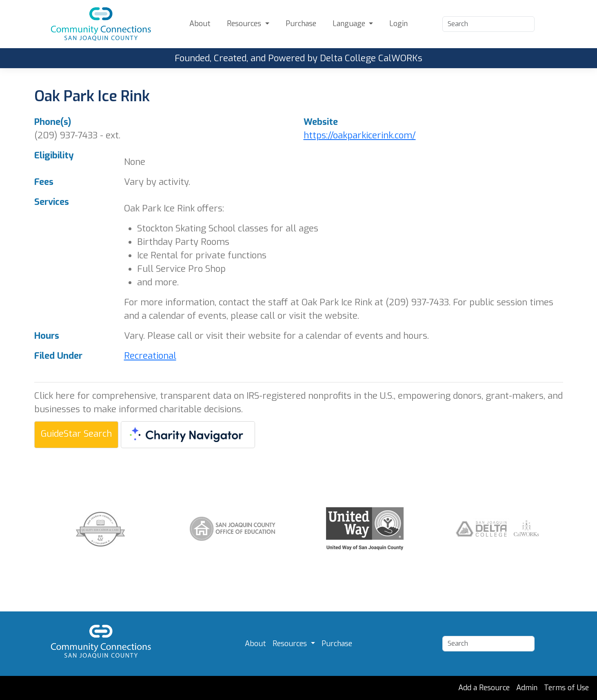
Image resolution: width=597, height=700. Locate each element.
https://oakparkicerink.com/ (360, 135)
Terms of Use (566, 688)
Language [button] (350, 24)
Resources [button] (245, 24)
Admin (527, 688)
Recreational (150, 356)
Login (398, 24)
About (200, 24)
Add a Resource (484, 688)
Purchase (301, 24)
